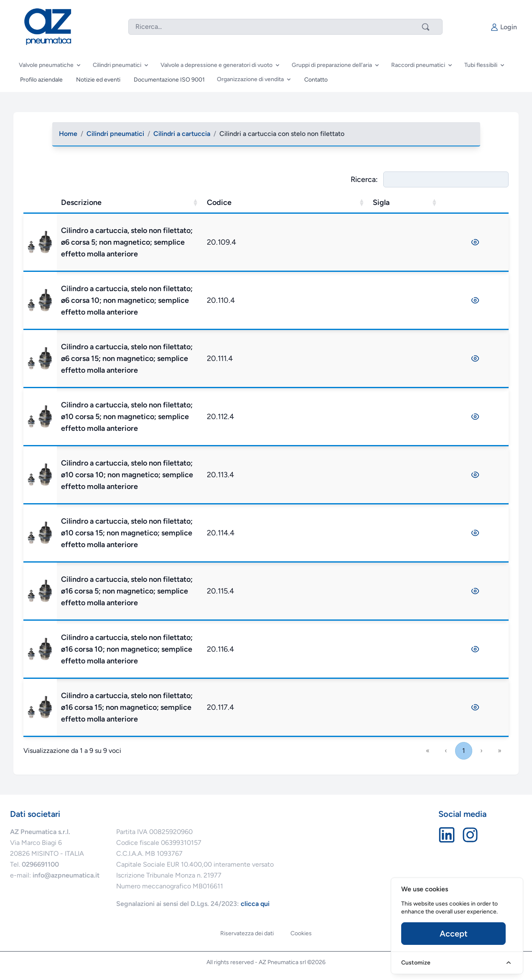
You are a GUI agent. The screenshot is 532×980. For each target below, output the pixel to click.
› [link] (481, 751)
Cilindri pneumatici (115, 134)
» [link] (500, 751)
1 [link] (464, 751)
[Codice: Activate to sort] (344, 203)
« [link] (428, 751)
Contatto (316, 80)
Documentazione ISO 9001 (169, 80)
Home (68, 134)
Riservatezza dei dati (247, 933)
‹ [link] (446, 751)
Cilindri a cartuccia (182, 134)
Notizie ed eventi (98, 80)
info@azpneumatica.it (66, 875)
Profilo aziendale (41, 80)
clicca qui (255, 904)
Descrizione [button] (172, 202)
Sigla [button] (407, 202)
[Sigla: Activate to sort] (431, 203)
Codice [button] (309, 202)
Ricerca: (364, 179)
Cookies (301, 933)
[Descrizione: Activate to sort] (220, 203)
